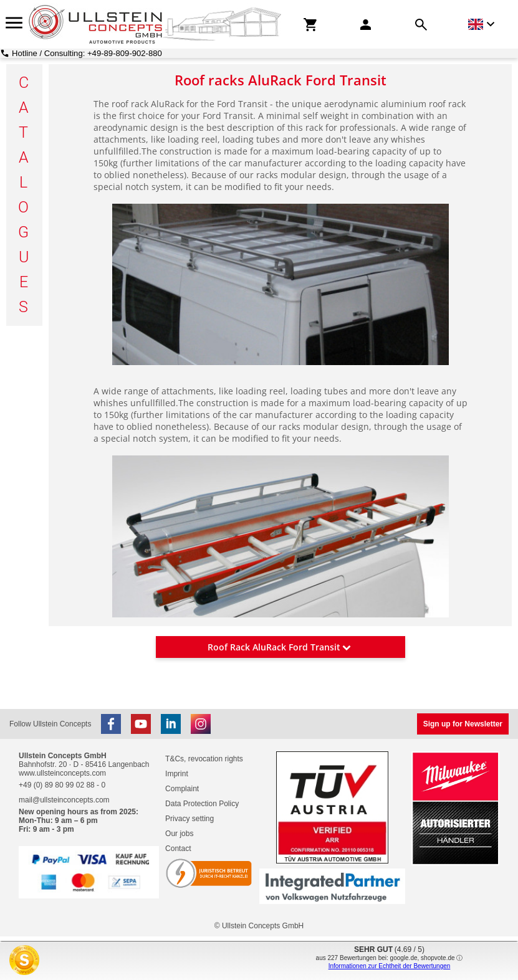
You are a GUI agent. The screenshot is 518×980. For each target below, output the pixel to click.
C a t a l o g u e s (24, 195)
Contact (178, 849)
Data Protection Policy (202, 804)
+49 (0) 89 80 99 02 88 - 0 (62, 785)
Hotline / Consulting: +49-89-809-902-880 (87, 53)
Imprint (177, 774)
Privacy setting (189, 819)
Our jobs (179, 834)
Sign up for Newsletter (463, 724)
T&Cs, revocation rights (204, 759)
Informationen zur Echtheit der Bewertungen (390, 966)
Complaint (182, 789)
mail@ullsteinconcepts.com (64, 800)
